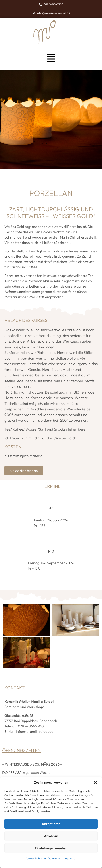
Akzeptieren (51, 824)
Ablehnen (51, 836)
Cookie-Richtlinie (35, 858)
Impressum (71, 858)
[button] (95, 782)
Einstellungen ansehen (51, 848)
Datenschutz (55, 858)
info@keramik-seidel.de (35, 731)
